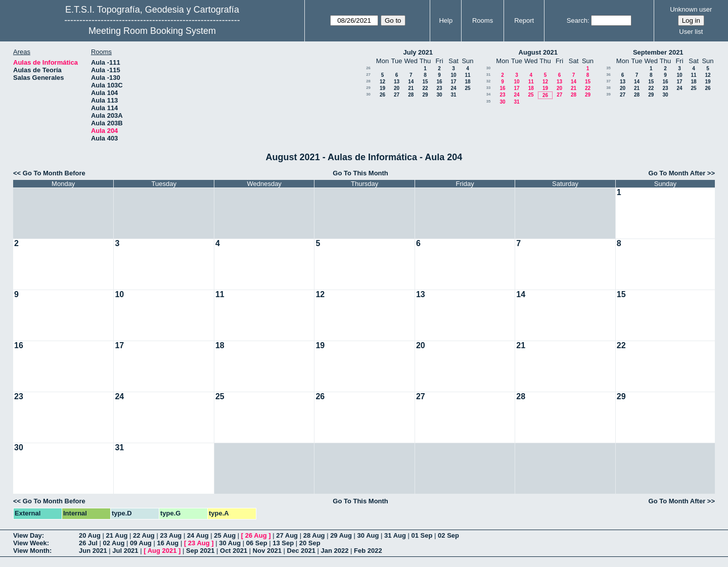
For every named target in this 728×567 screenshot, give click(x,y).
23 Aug (171, 535)
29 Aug (341, 535)
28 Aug (314, 535)
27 (368, 75)
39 (608, 94)
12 (382, 82)
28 (368, 81)
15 (425, 82)
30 (368, 94)
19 (382, 88)
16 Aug (168, 543)
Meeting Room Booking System (152, 31)
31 (453, 95)
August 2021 (538, 52)
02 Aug (113, 543)
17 (453, 82)
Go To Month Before (54, 173)
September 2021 (658, 52)
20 (397, 88)
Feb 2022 (368, 551)
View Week (30, 543)
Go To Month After (677, 173)
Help (446, 20)
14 (411, 82)
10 (453, 75)
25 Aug (225, 535)
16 (439, 82)
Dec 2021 (301, 551)
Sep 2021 (200, 551)
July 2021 (418, 52)
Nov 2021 (267, 551)
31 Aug (395, 535)
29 (368, 88)
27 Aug (287, 535)
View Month (31, 551)
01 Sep (422, 535)
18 (467, 82)
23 (439, 88)
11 (467, 75)
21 (411, 88)
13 (397, 82)
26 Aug (256, 535)
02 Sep (448, 535)
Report (524, 20)
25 (467, 88)
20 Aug (90, 535)
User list (691, 32)
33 (489, 88)
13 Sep (283, 543)
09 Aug (141, 543)
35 (489, 101)
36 (608, 75)
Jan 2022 (335, 551)
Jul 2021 (125, 551)
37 (608, 81)
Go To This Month (360, 173)
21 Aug (117, 535)
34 (489, 94)
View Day (28, 535)
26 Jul (88, 543)
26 (368, 68)
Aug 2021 (162, 551)
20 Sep (310, 543)
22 (425, 88)
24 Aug (198, 535)
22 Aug (144, 535)
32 (489, 81)
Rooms (483, 20)
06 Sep (257, 543)
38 (608, 88)
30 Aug (368, 535)
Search (577, 20)
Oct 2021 (234, 551)
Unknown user (691, 9)
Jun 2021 (93, 551)
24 (453, 88)
